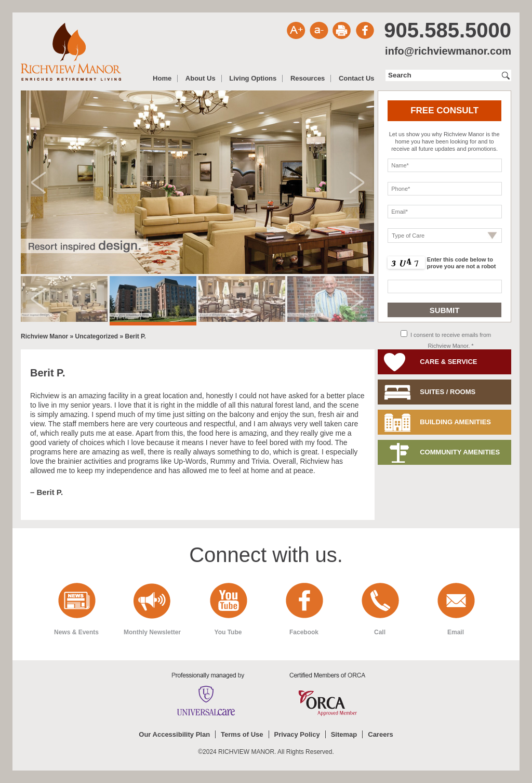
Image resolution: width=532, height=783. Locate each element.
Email (456, 632)
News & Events (76, 632)
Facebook (304, 632)
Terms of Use (242, 734)
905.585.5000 (448, 30)
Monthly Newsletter (152, 632)
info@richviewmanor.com (448, 51)
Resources (308, 79)
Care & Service (448, 362)
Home (162, 79)
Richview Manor (71, 52)
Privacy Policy (297, 734)
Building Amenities (455, 422)
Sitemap (344, 734)
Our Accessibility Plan (174, 734)
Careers (380, 734)
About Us (201, 79)
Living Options (253, 79)
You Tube (228, 632)
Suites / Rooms (448, 392)
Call (380, 632)
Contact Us (357, 79)
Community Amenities (460, 452)
